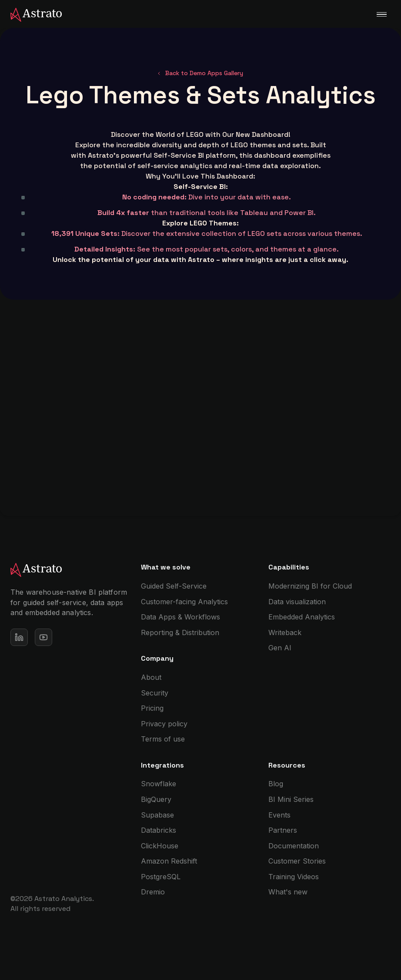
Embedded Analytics (302, 617)
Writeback (285, 632)
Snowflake (159, 784)
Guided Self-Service (174, 586)
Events (279, 815)
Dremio (153, 892)
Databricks (159, 830)
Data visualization (297, 602)
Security (155, 693)
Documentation (294, 846)
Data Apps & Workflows (180, 617)
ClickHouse (160, 846)
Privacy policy (164, 724)
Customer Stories (297, 861)
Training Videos (294, 877)
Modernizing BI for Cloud (310, 586)
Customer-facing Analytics (184, 602)
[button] (381, 14)
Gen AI (280, 648)
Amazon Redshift (169, 861)
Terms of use (163, 739)
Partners (283, 830)
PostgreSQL (161, 877)
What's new (288, 892)
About (151, 677)
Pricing (152, 708)
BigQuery (156, 799)
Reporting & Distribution (180, 632)
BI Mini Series (291, 799)
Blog (276, 784)
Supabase (157, 815)
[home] (31, 14)
